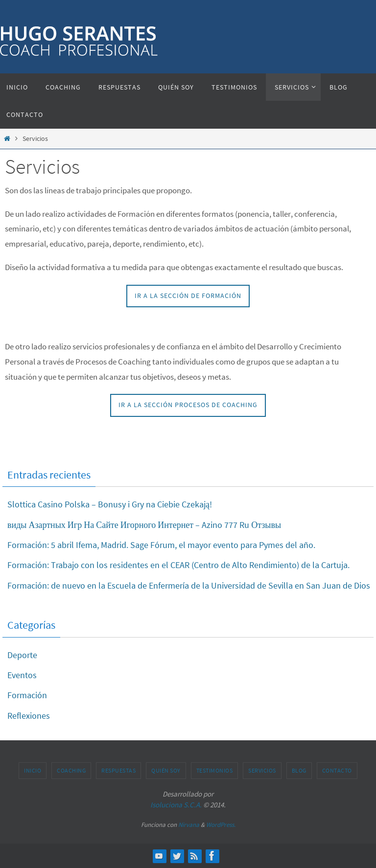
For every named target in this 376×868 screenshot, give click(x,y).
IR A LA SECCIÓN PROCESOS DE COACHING (188, 405)
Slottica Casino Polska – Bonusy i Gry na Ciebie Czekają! (110, 504)
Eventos (22, 675)
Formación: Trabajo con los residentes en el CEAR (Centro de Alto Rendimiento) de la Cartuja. (178, 565)
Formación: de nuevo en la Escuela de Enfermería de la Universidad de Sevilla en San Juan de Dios (189, 585)
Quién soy (166, 770)
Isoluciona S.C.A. (176, 805)
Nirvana (189, 825)
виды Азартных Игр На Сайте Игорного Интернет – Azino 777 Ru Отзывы (144, 525)
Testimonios (215, 770)
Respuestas (118, 770)
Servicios (262, 770)
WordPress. (221, 825)
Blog (299, 770)
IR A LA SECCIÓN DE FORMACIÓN (188, 296)
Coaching (71, 770)
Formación (27, 695)
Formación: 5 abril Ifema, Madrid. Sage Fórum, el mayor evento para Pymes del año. (161, 545)
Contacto (337, 770)
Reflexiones (29, 716)
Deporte (22, 655)
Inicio (33, 770)
